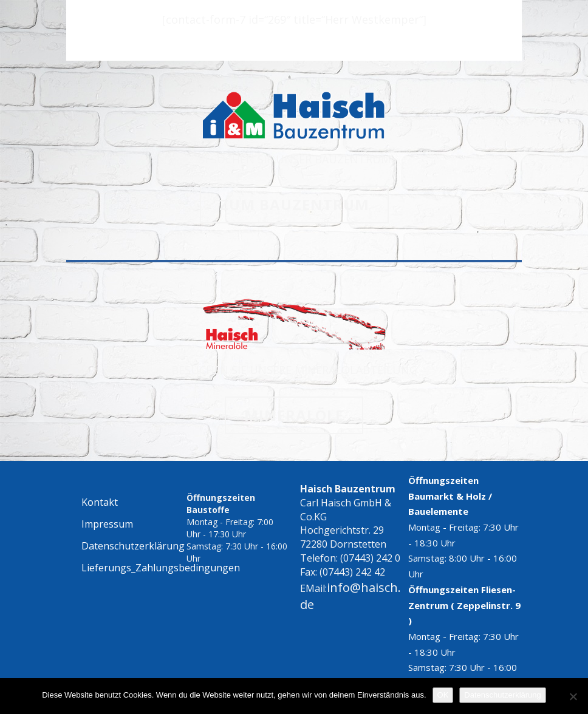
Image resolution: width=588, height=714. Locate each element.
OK (443, 695)
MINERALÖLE (294, 415)
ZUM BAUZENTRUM (294, 204)
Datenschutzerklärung (502, 695)
